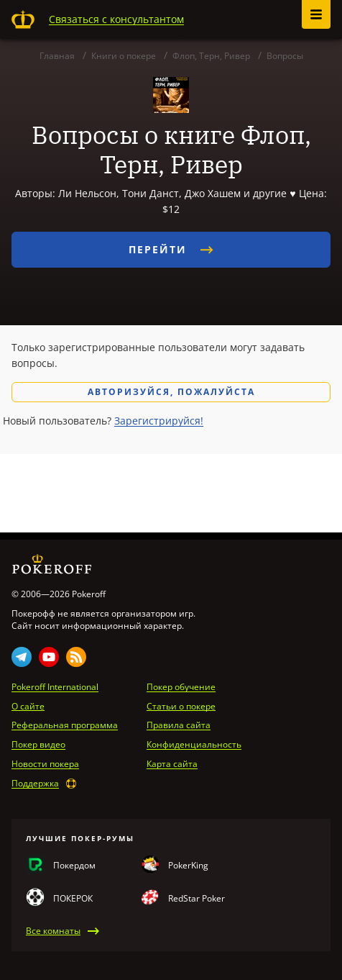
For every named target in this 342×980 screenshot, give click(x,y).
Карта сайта (172, 764)
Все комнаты (53, 931)
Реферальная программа (65, 725)
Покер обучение (181, 687)
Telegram (22, 657)
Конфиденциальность (194, 745)
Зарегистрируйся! (159, 421)
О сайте (28, 707)
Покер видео (38, 745)
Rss (76, 657)
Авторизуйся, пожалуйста (171, 392)
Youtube (49, 657)
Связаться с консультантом (116, 19)
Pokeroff (23, 19)
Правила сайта (179, 725)
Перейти (171, 249)
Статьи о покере (181, 707)
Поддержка (35, 784)
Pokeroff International (55, 687)
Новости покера (45, 764)
